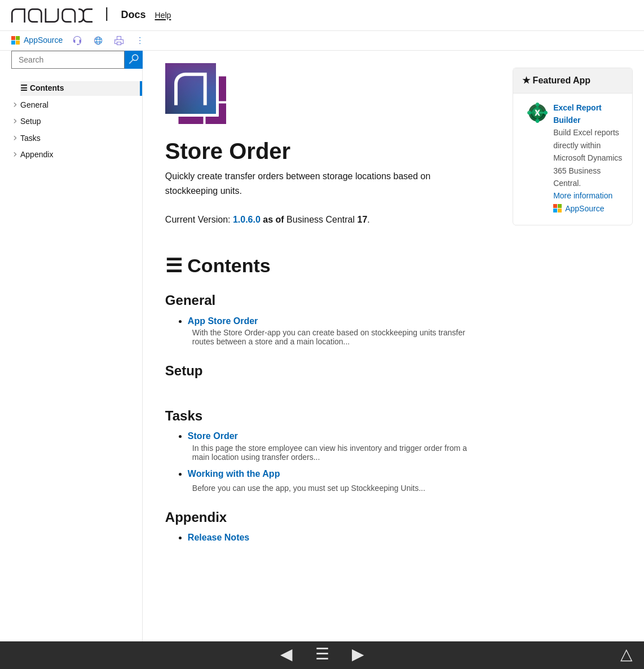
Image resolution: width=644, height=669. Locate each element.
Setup (31, 121)
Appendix (37, 154)
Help (163, 15)
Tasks (30, 138)
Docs (134, 15)
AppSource (39, 40)
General (34, 105)
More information (583, 196)
